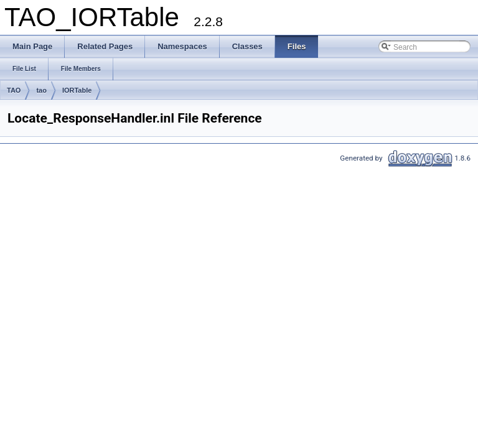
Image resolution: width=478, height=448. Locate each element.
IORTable (77, 90)
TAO (14, 90)
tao (41, 90)
